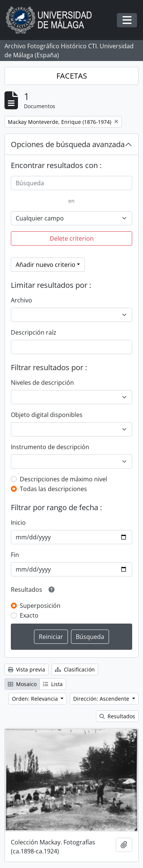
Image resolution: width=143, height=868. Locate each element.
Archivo (21, 300)
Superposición (40, 606)
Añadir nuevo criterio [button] (46, 265)
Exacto (29, 615)
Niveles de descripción (42, 383)
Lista (53, 684)
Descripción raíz (34, 332)
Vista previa (27, 669)
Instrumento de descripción (50, 447)
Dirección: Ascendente (102, 699)
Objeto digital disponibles (47, 415)
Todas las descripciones (53, 489)
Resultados (117, 716)
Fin (15, 555)
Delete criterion (72, 238)
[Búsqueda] (71, 183)
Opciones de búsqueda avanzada (68, 144)
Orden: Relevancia (36, 699)
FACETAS (72, 76)
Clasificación (75, 669)
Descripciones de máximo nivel (63, 479)
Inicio (18, 523)
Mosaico (22, 684)
